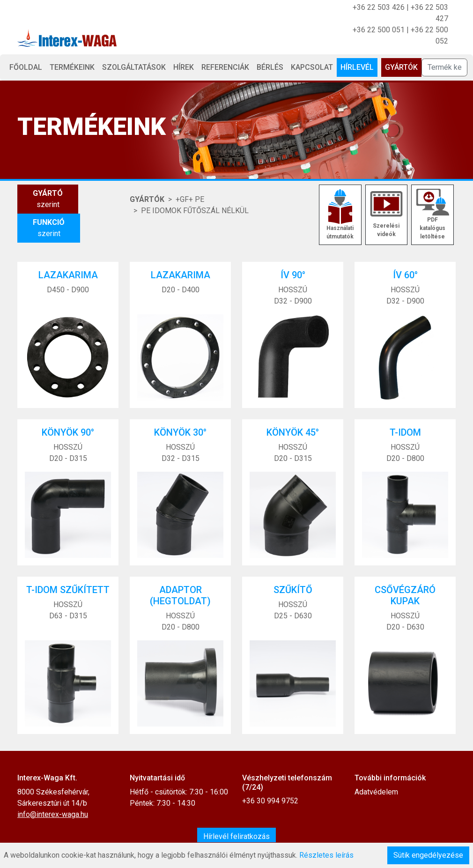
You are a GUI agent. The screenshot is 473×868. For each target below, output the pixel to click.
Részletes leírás (326, 855)
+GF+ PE (190, 199)
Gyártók (401, 67)
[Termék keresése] (444, 67)
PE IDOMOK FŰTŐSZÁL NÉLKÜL (195, 211)
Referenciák (225, 67)
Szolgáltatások (134, 67)
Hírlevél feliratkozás (236, 836)
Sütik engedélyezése (428, 855)
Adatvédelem (376, 792)
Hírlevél (357, 67)
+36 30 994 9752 (270, 801)
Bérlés (270, 67)
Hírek (184, 67)
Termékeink (72, 67)
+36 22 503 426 (379, 7)
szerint (48, 198)
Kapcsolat (312, 67)
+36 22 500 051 (379, 30)
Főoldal (26, 67)
